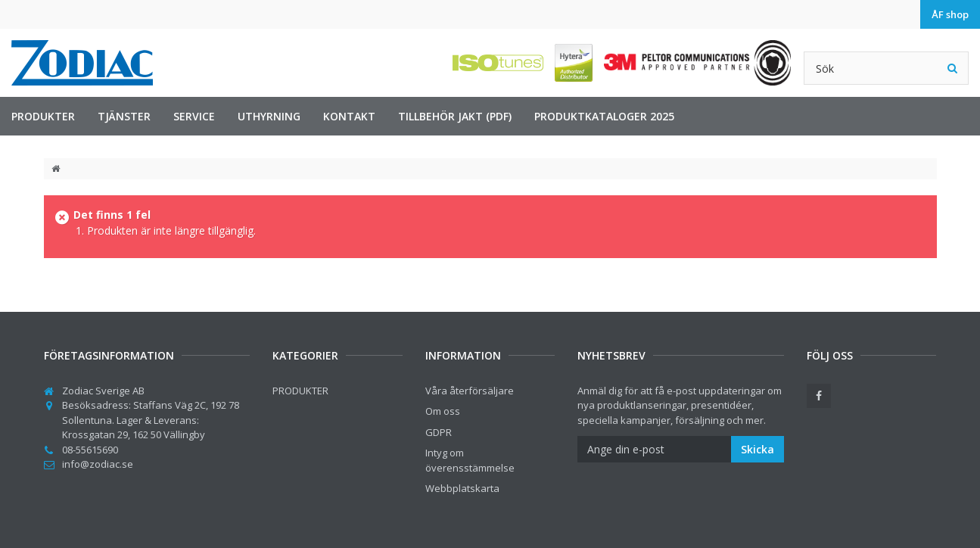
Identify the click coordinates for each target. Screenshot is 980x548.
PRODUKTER (43, 116)
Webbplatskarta (462, 488)
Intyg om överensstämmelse (470, 460)
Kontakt (349, 116)
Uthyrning (269, 116)
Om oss (443, 411)
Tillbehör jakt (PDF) (455, 116)
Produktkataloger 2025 (604, 116)
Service (194, 116)
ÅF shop (950, 14)
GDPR (439, 432)
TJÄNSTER (124, 116)
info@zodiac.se (98, 464)
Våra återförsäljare (470, 391)
